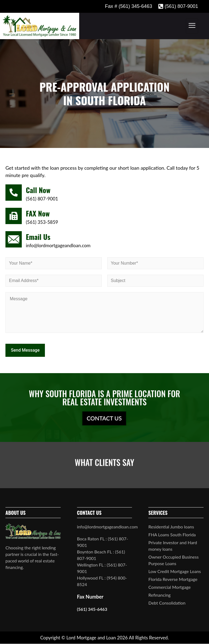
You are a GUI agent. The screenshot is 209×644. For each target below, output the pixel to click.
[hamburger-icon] (192, 26)
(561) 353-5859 (42, 222)
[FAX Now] (14, 216)
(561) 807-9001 (42, 199)
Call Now (38, 190)
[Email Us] (14, 239)
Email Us (38, 237)
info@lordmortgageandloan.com (58, 245)
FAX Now (38, 213)
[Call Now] (14, 193)
